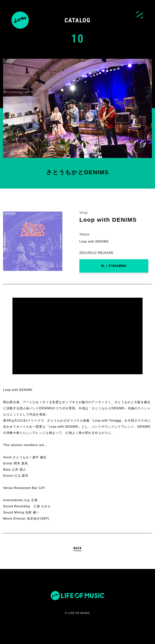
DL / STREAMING (114, 266)
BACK (77, 548)
